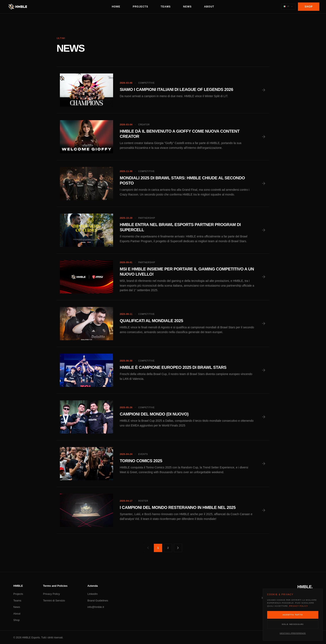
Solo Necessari (293, 624)
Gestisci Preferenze (293, 633)
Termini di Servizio (54, 601)
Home (116, 7)
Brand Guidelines (98, 601)
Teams (166, 7)
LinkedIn (93, 594)
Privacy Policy (51, 594)
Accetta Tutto (293, 615)
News (187, 7)
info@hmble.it (96, 607)
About (209, 7)
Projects (141, 7)
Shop (309, 7)
